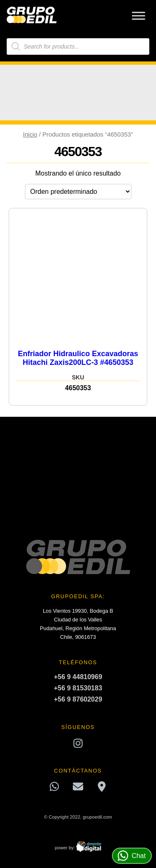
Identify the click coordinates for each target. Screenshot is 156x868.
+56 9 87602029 (78, 699)
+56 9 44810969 (78, 677)
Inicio (30, 134)
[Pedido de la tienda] (78, 192)
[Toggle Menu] (139, 16)
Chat (132, 856)
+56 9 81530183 (78, 688)
